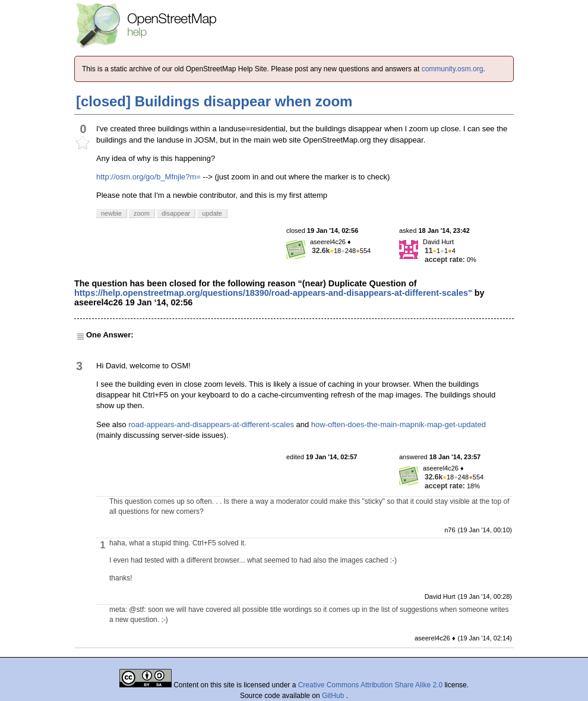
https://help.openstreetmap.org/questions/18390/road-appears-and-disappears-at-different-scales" (273, 293)
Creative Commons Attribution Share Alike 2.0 (370, 685)
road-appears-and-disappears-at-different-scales (211, 424)
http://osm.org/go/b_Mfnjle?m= (148, 177)
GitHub (334, 696)
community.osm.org (453, 69)
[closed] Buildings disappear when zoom (214, 101)
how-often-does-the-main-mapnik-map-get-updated (399, 424)
